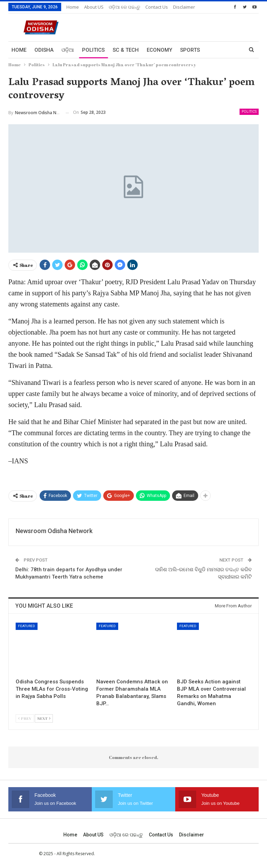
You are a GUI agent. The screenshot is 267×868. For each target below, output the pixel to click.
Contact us (161, 835)
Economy (159, 50)
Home (73, 7)
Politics (93, 50)
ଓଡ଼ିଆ (68, 50)
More (153, 7)
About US (94, 7)
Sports (190, 50)
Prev (25, 718)
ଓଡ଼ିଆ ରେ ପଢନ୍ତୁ (124, 7)
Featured (27, 626)
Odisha (44, 50)
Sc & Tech (126, 50)
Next (44, 718)
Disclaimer (192, 835)
